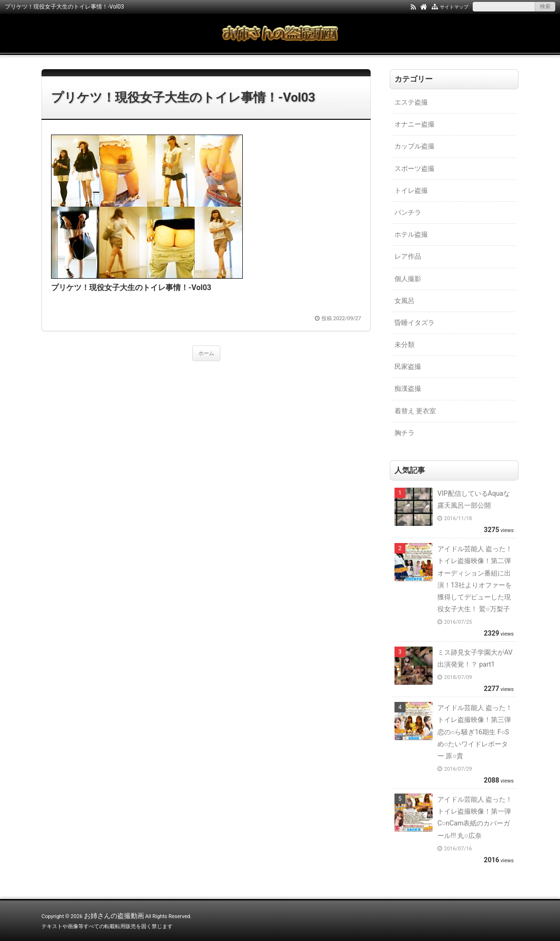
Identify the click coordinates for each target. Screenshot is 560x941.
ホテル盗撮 (411, 234)
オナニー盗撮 (415, 124)
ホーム (206, 353)
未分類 (404, 345)
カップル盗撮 (415, 146)
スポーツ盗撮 (415, 168)
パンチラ (408, 212)
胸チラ (404, 433)
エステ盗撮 (411, 102)
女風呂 (404, 301)
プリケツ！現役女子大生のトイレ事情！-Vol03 (183, 97)
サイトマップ (454, 7)
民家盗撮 (408, 366)
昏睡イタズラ (415, 323)
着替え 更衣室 (415, 411)
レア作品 (408, 256)
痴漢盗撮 (408, 388)
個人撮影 (408, 279)
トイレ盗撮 (411, 190)
